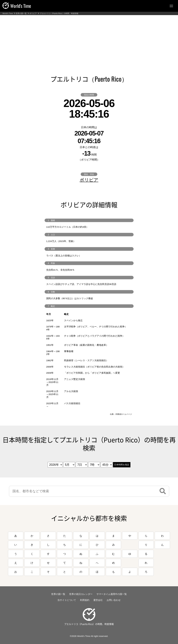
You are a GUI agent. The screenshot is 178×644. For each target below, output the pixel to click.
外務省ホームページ (124, 414)
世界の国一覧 (21, 14)
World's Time (8, 14)
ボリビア (33, 14)
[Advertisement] (89, 40)
